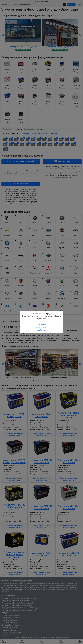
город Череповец (41, 327)
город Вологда (41, 324)
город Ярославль (41, 330)
